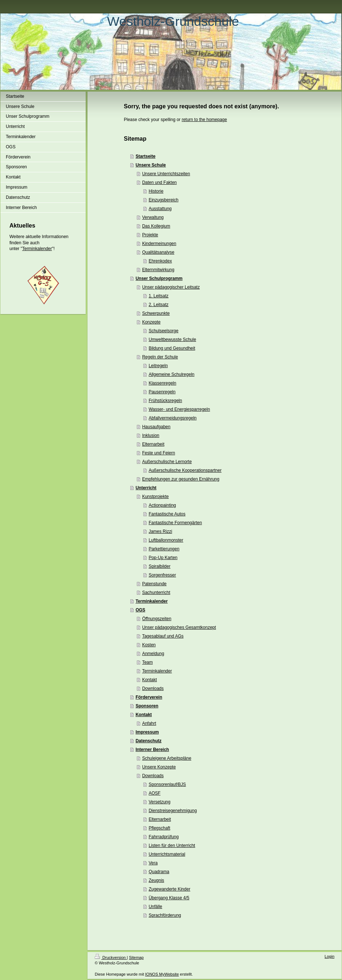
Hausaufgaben (156, 427)
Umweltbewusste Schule (172, 340)
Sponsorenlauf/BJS (167, 784)
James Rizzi (160, 531)
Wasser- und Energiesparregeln (179, 409)
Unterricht (146, 488)
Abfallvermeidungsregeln (172, 418)
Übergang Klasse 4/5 (169, 898)
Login (329, 956)
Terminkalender (37, 249)
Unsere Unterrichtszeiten (166, 174)
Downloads (153, 688)
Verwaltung (153, 217)
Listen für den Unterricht (172, 846)
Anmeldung (153, 654)
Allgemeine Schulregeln (171, 374)
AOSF (154, 793)
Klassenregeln (162, 383)
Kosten (149, 645)
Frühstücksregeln (165, 401)
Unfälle (155, 907)
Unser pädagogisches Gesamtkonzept (179, 627)
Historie (156, 191)
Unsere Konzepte (159, 767)
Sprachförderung (165, 915)
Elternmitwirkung (158, 270)
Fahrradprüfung (164, 837)
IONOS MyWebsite (162, 974)
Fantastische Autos (167, 514)
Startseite (145, 156)
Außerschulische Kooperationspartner (185, 470)
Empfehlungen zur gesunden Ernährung (181, 479)
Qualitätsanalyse (158, 252)
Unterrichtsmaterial (167, 854)
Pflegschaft (159, 828)
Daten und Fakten (159, 182)
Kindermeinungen (159, 244)
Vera (153, 863)
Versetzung (159, 802)
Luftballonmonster (166, 540)
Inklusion (150, 435)
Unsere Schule (150, 165)
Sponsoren (147, 706)
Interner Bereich (152, 750)
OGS (140, 610)
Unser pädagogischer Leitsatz (171, 287)
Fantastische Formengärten (175, 523)
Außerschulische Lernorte (167, 462)
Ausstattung (160, 209)
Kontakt (149, 680)
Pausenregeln (162, 392)
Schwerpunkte (156, 313)
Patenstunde (154, 584)
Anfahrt (149, 723)
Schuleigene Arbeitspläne (166, 758)
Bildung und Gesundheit (172, 348)
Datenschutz (148, 741)
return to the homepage (204, 120)
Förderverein (149, 697)
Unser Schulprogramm (159, 278)
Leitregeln (158, 366)
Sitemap (136, 957)
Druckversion (111, 957)
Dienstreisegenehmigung (173, 811)
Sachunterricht (156, 593)
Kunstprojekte (155, 497)
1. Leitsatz (158, 296)
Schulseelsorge (163, 331)
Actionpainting (162, 505)
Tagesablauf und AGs (163, 636)
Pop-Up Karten (163, 558)
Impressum (147, 732)
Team (147, 662)
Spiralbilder (159, 566)
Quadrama (159, 872)
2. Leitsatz (158, 305)
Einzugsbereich (163, 200)
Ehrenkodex (160, 261)
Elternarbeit (153, 444)
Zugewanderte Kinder (169, 889)
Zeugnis (156, 880)
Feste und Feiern (158, 453)
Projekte (150, 235)
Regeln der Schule (160, 357)
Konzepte (151, 322)
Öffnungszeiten (157, 619)
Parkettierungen (164, 549)
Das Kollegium (156, 226)
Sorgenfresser (162, 575)
